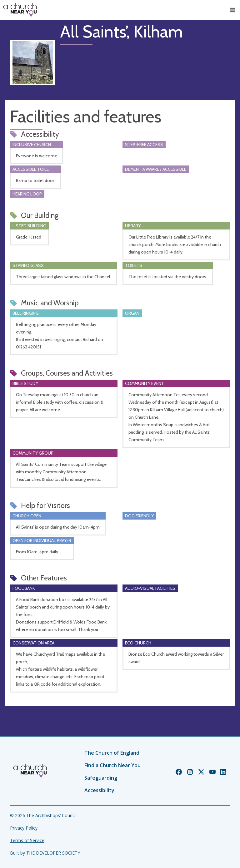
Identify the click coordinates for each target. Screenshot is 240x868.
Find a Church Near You (112, 765)
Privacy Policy (24, 828)
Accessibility (99, 790)
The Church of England (112, 753)
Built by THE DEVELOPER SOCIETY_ (46, 853)
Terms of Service (27, 840)
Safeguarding (101, 778)
